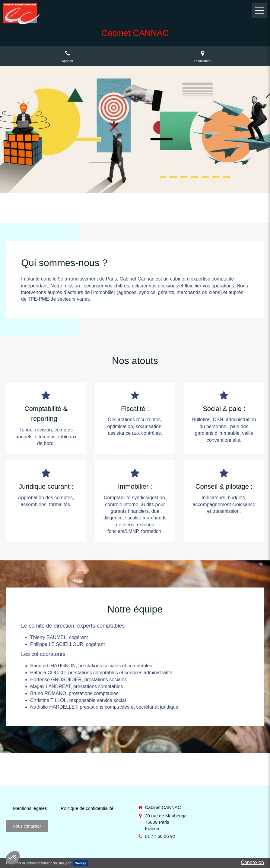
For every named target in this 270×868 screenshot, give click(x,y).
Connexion (253, 862)
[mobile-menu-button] (259, 11)
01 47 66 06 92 (160, 836)
